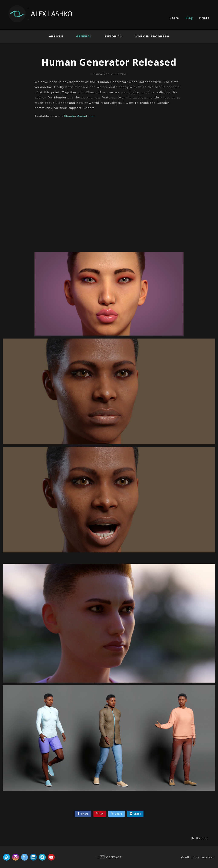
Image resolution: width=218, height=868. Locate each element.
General (84, 36)
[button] (199, 838)
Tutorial (113, 36)
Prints (204, 18)
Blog (189, 18)
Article (56, 36)
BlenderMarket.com (80, 116)
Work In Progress (152, 36)
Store (174, 18)
